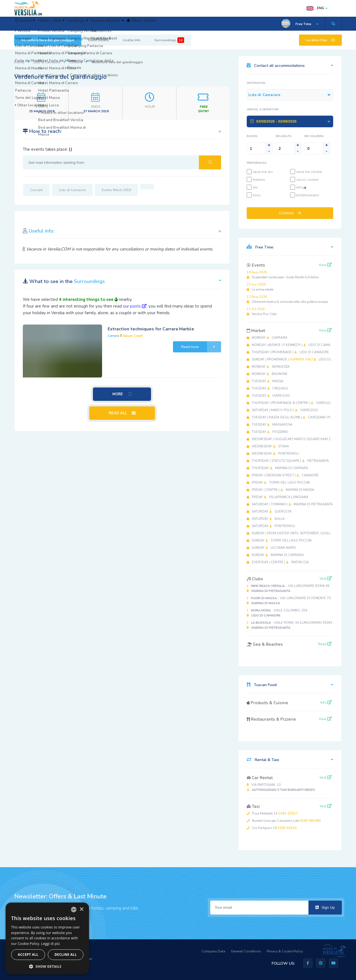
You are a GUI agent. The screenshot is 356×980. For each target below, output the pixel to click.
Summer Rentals (135, 24)
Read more (201, 347)
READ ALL (122, 413)
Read (325, 644)
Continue (290, 213)
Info (326, 703)
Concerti (76, 62)
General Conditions (246, 951)
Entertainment (308, 196)
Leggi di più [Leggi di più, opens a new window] (50, 944)
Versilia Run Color (262, 312)
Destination (256, 83)
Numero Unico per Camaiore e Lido (284, 821)
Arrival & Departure (263, 109)
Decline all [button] (66, 955)
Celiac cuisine (307, 180)
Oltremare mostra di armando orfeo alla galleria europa (287, 299)
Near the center (309, 172)
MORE (122, 394)
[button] (47, 966)
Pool (257, 196)
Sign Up (325, 907)
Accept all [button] (28, 955)
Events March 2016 (116, 190)
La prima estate (260, 287)
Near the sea (263, 172)
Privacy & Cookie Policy (285, 951)
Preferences (257, 163)
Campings (98, 24)
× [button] (81, 909)
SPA (255, 188)
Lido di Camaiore (47, 62)
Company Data (213, 951)
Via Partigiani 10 (272, 828)
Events (193, 24)
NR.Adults (283, 136)
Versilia (29, 24)
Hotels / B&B (64, 24)
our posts (135, 306)
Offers (170, 24)
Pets (301, 188)
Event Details (99, 40)
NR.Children (314, 136)
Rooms (252, 136)
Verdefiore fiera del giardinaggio (48, 40)
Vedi (326, 579)
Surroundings (169, 40)
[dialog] (47, 938)
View (325, 265)
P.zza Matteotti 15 (272, 814)
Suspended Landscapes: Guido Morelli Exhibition (283, 275)
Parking (259, 180)
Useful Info (132, 40)
